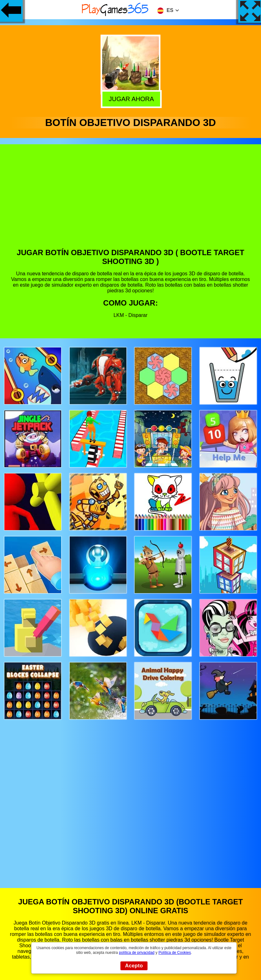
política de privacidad (137, 953)
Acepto (134, 966)
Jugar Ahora (130, 98)
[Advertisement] (131, 201)
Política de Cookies (175, 953)
